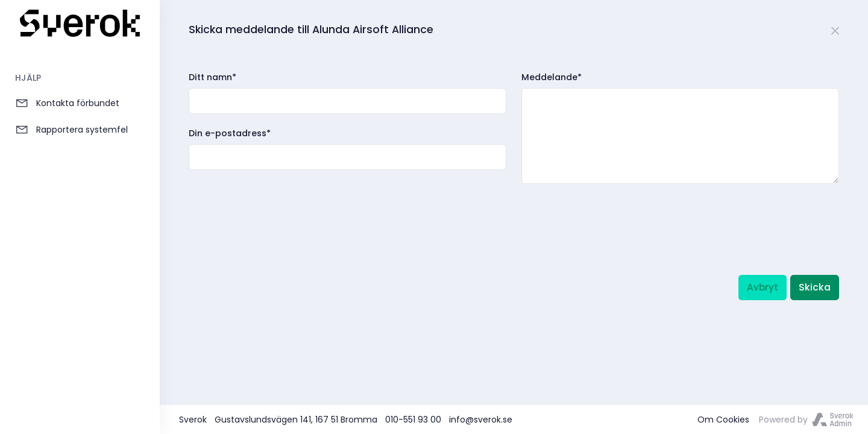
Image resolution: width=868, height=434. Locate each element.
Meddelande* (552, 77)
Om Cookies (723, 420)
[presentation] (280, 210)
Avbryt (763, 287)
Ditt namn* (212, 77)
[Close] (836, 29)
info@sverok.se (481, 420)
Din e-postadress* (230, 133)
